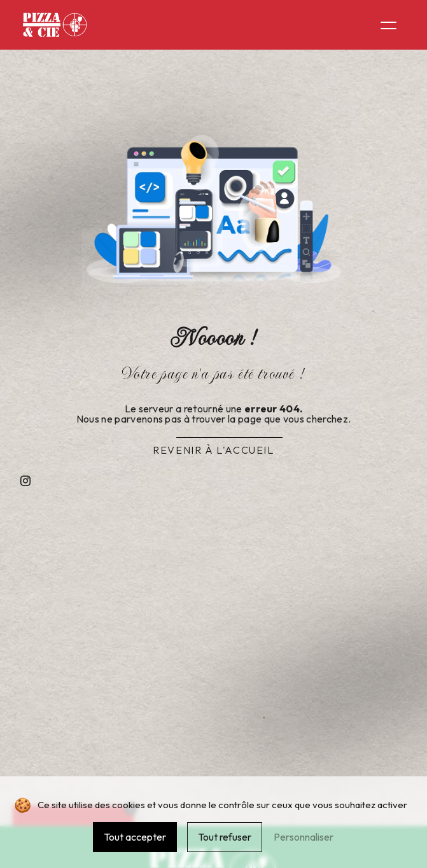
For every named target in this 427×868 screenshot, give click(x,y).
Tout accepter (135, 837)
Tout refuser (225, 837)
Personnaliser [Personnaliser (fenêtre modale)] (304, 837)
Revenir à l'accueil (213, 450)
